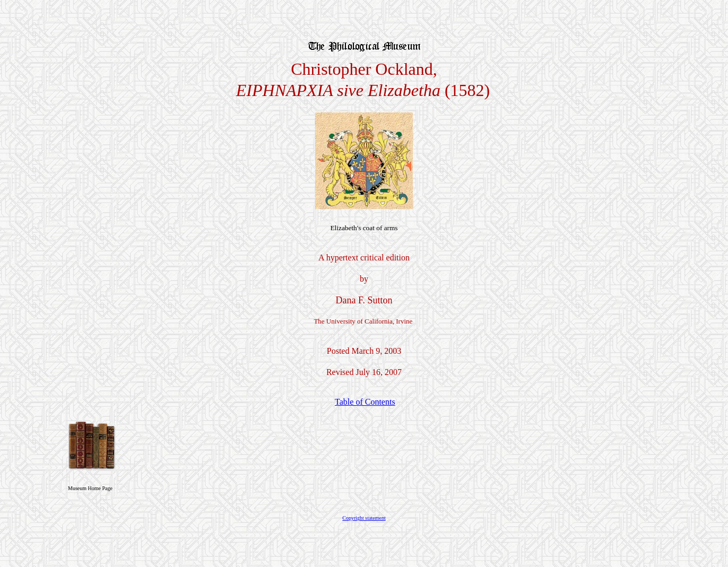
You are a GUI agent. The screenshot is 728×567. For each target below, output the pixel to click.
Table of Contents (365, 402)
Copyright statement (364, 518)
